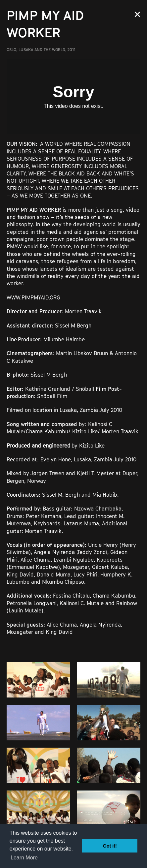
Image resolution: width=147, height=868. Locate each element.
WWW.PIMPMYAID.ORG (33, 297)
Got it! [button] (110, 846)
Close (137, 14)
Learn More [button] (24, 858)
